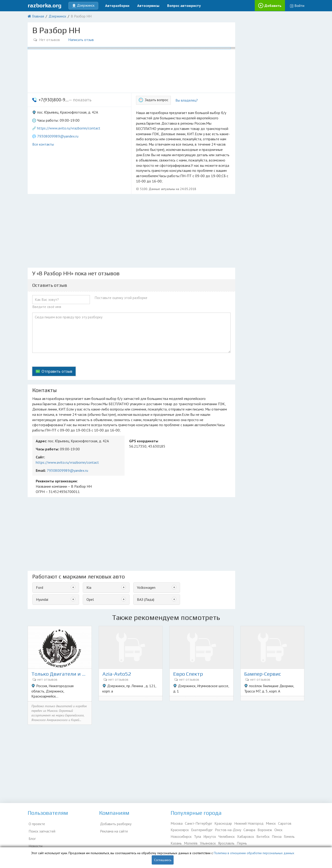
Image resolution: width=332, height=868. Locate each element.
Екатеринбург (202, 830)
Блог (31, 837)
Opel (90, 599)
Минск (271, 824)
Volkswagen (146, 587)
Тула (197, 837)
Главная (38, 16)
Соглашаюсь (163, 860)
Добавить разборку (115, 824)
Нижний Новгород (249, 824)
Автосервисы (148, 6)
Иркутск (210, 837)
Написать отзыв (82, 40)
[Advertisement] (131, 231)
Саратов (285, 824)
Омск (278, 830)
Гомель (289, 837)
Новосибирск (181, 837)
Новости (35, 844)
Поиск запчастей (41, 830)
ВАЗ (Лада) (146, 599)
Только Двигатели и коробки (60, 674)
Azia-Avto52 (118, 674)
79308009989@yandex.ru (58, 136)
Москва (177, 824)
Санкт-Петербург (199, 824)
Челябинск (227, 837)
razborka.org (45, 5)
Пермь (242, 844)
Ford (40, 587)
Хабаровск (246, 837)
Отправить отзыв (57, 371)
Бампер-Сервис (264, 674)
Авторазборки (117, 6)
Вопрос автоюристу (184, 6)
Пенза (277, 837)
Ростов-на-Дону (228, 830)
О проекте (36, 824)
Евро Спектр (189, 674)
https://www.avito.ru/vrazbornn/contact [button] (69, 128)
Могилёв (191, 844)
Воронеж (265, 830)
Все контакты (43, 144)
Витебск (263, 837)
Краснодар (223, 824)
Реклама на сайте (113, 830)
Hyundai (42, 599)
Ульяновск (208, 844)
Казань (176, 844)
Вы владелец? (187, 100)
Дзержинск (57, 16)
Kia (89, 587)
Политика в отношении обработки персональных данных (254, 853)
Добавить (273, 6)
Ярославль (226, 844)
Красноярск (180, 830)
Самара (249, 830)
